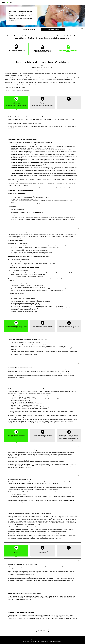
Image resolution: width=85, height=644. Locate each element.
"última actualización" (20, 619)
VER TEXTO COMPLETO (43, 631)
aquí (66, 532)
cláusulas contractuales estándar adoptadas (22, 536)
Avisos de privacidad (53, 29)
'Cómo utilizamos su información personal (44, 423)
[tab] (16, 103)
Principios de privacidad (29, 29)
